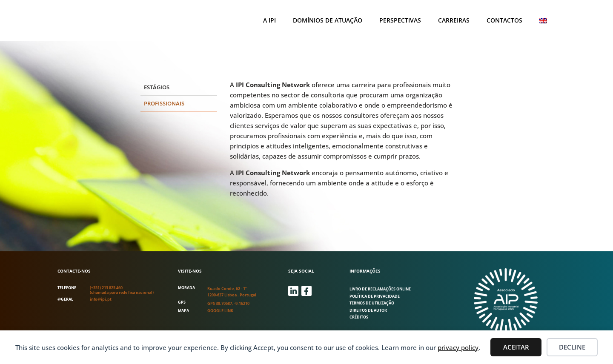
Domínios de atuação (328, 20)
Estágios (157, 87)
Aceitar (516, 347)
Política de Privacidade (375, 296)
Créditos (359, 317)
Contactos (504, 20)
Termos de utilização (372, 303)
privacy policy (458, 347)
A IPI (269, 20)
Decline (572, 347)
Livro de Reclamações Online (380, 289)
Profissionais (164, 103)
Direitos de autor (368, 310)
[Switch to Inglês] (543, 21)
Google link (220, 311)
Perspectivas (400, 20)
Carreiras (454, 20)
